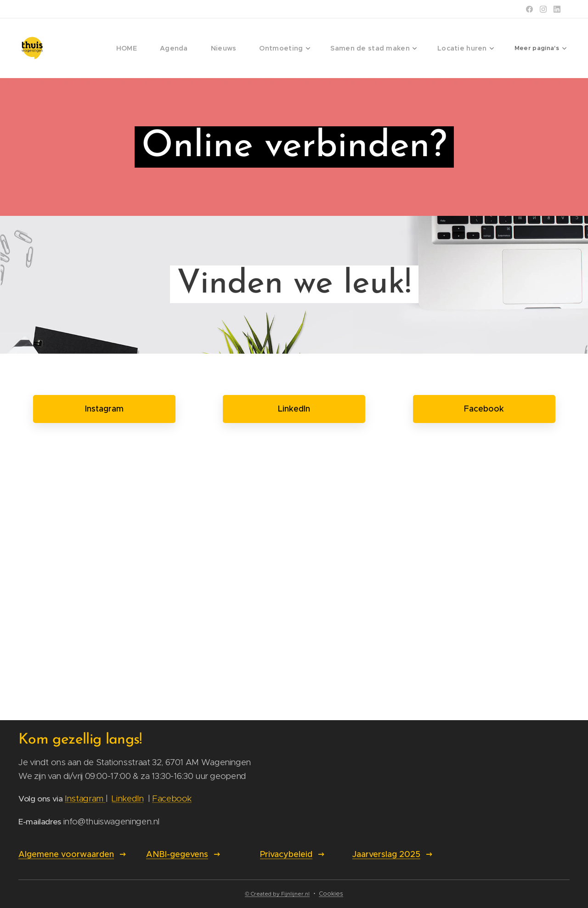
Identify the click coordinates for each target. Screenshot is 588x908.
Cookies (331, 894)
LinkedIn (127, 798)
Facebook (172, 798)
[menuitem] (93, 48)
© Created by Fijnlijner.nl (277, 894)
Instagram (85, 798)
